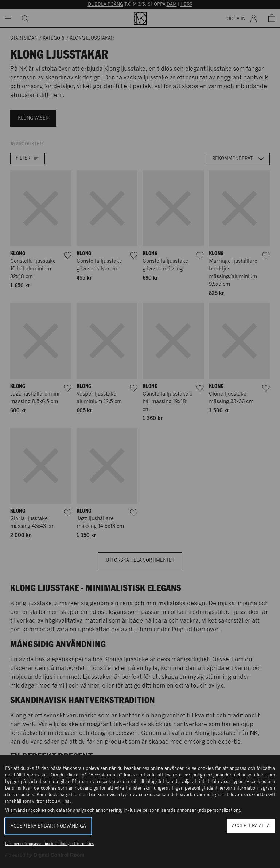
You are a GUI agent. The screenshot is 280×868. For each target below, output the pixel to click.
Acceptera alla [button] (251, 826)
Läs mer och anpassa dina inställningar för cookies (49, 844)
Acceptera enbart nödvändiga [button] (48, 826)
